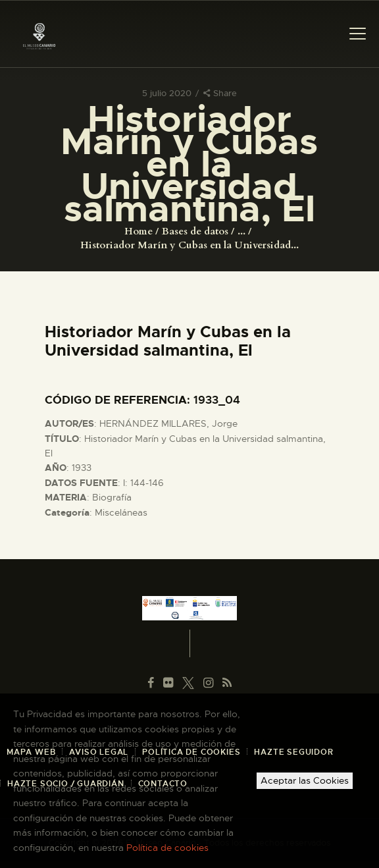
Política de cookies (167, 848)
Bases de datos (195, 231)
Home (139, 231)
